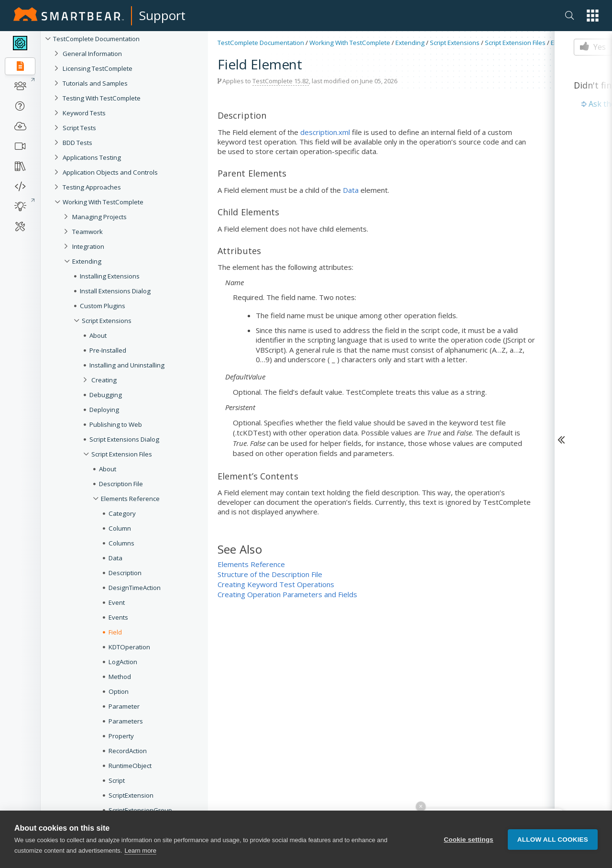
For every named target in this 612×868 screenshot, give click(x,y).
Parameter (124, 706)
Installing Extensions (110, 276)
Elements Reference (130, 499)
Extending (87, 261)
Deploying (104, 410)
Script (117, 780)
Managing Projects (99, 217)
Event (117, 602)
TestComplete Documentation (96, 39)
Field (115, 632)
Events (118, 617)
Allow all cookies (553, 840)
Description (125, 573)
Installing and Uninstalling (127, 365)
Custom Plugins (103, 306)
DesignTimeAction (135, 588)
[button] (593, 16)
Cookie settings (469, 840)
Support (162, 15)
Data (115, 558)
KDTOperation (129, 647)
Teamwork (87, 232)
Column (120, 528)
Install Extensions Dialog (115, 291)
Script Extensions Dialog (124, 439)
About (98, 335)
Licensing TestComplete (98, 68)
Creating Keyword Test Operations (276, 584)
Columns (121, 543)
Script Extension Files (122, 454)
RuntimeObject (130, 766)
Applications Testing (92, 157)
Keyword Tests (84, 113)
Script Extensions (107, 321)
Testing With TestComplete (102, 98)
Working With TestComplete (103, 202)
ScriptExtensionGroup (140, 810)
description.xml (325, 132)
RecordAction (128, 751)
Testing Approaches (92, 187)
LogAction (123, 662)
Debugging (106, 395)
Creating (104, 380)
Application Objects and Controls (110, 172)
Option (119, 691)
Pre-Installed (108, 350)
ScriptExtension (131, 795)
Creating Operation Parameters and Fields (287, 594)
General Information (92, 54)
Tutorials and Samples (95, 83)
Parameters (126, 721)
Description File (121, 484)
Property (121, 736)
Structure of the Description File (270, 574)
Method (120, 677)
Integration (88, 246)
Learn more (140, 851)
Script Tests (79, 128)
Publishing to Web (116, 424)
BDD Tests (77, 143)
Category (122, 513)
